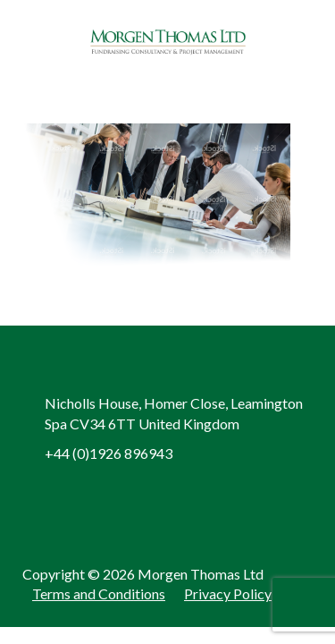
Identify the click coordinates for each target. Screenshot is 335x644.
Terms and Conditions (99, 593)
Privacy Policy (228, 593)
